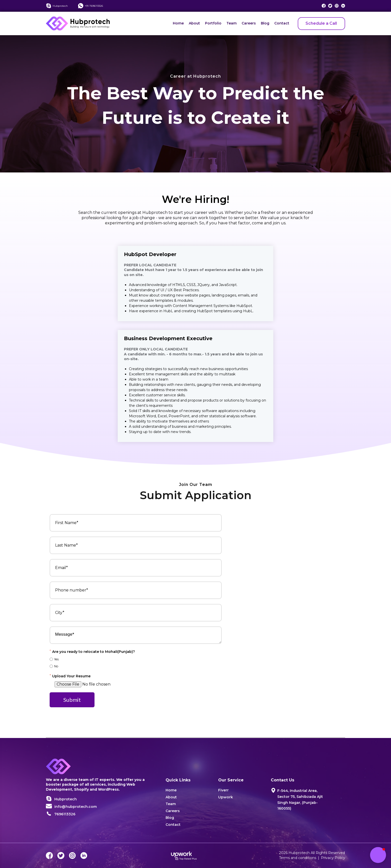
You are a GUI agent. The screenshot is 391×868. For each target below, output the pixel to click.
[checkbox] (136, 663)
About (194, 23)
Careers (249, 23)
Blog (265, 23)
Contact (282, 23)
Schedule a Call (321, 23)
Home (178, 23)
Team (232, 23)
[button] (378, 855)
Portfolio (213, 23)
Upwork (226, 797)
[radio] (136, 659)
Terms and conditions (298, 858)
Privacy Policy (333, 858)
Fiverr (223, 790)
